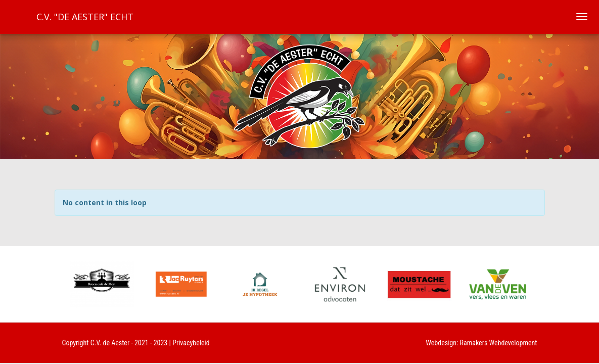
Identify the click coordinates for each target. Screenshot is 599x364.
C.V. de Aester (110, 343)
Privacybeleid (191, 343)
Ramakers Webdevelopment (499, 343)
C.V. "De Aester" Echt (85, 17)
